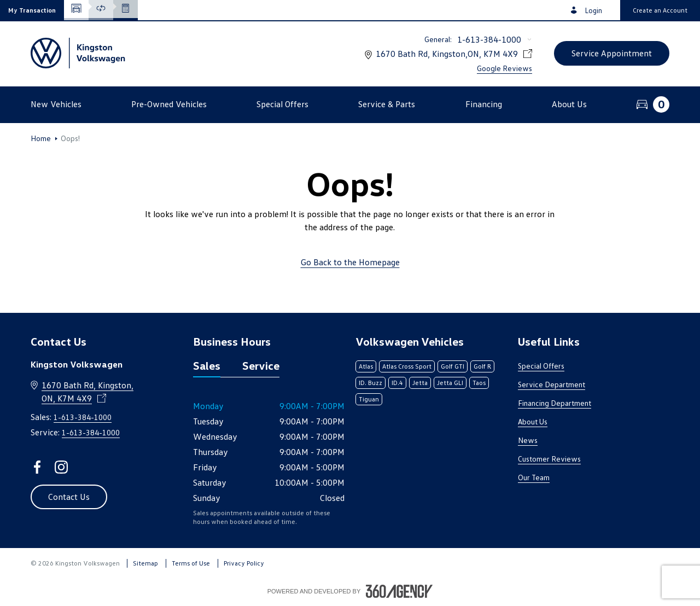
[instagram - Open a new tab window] (61, 467)
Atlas (366, 366)
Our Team (534, 477)
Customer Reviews (549, 459)
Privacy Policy (244, 563)
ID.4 (397, 383)
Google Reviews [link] (504, 68)
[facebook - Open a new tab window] (37, 467)
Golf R (482, 366)
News (528, 440)
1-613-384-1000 (489, 39)
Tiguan (369, 399)
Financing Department (555, 403)
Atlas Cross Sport (407, 366)
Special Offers (541, 366)
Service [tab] (261, 365)
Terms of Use (191, 563)
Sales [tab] (207, 365)
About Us (533, 421)
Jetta (420, 383)
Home (41, 138)
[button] (32, 10)
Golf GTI (453, 366)
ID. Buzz (371, 383)
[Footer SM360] (399, 591)
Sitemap (145, 563)
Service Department (552, 384)
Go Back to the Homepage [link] (350, 262)
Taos (479, 383)
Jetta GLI (450, 383)
